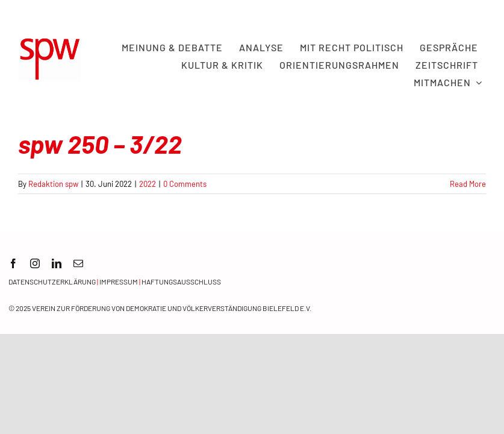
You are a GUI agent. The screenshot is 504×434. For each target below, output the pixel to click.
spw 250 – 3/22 (100, 143)
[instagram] (35, 263)
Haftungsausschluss (181, 281)
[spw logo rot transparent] (49, 42)
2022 (148, 184)
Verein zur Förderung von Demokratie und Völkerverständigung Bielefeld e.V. (172, 308)
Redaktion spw (53, 184)
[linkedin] (57, 263)
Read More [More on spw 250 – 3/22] (468, 184)
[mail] (78, 263)
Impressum (119, 281)
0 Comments (185, 184)
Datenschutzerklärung (52, 281)
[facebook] (13, 263)
